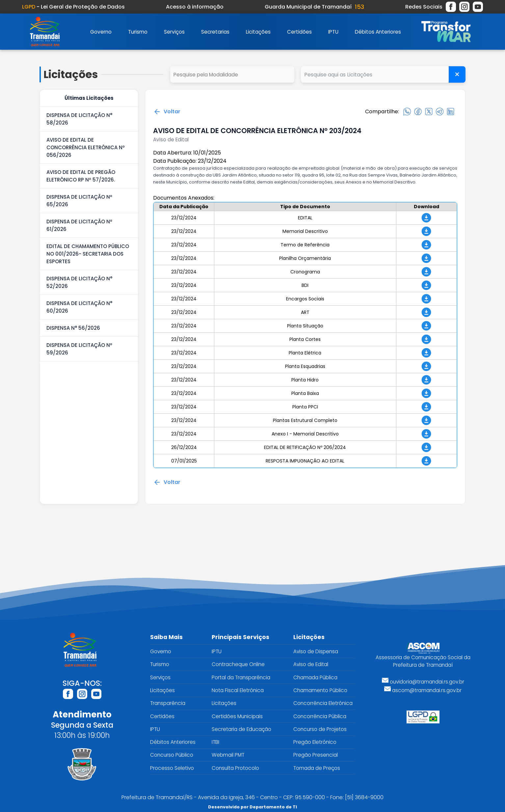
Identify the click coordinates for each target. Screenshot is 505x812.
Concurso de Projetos (320, 729)
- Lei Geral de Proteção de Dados (73, 7)
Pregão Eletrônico (315, 742)
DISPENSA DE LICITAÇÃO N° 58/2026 (79, 119)
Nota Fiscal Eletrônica (238, 690)
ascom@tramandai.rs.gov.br (423, 690)
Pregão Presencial (316, 755)
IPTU (333, 32)
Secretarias (215, 32)
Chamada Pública (315, 677)
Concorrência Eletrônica (323, 703)
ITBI (215, 742)
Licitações (258, 32)
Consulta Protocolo (235, 768)
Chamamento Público (320, 690)
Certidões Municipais (237, 716)
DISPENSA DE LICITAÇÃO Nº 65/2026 (79, 201)
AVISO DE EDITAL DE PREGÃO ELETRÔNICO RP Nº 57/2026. (81, 176)
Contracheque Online (238, 664)
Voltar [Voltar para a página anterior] (167, 112)
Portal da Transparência (241, 677)
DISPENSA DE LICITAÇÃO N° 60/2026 (79, 307)
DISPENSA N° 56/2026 (73, 328)
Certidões (299, 32)
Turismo (138, 32)
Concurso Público (172, 755)
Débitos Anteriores (378, 32)
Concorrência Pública (320, 716)
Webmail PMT (228, 755)
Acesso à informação (195, 7)
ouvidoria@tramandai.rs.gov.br (423, 682)
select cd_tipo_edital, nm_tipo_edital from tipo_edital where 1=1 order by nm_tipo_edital (232, 74)
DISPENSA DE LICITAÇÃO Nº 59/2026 (79, 349)
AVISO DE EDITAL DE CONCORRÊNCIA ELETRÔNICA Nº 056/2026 (86, 147)
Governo (101, 32)
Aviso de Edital (311, 664)
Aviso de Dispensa (316, 651)
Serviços (174, 32)
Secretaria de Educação (241, 729)
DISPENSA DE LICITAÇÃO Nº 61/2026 (79, 225)
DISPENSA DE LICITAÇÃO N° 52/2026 (79, 282)
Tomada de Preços (317, 768)
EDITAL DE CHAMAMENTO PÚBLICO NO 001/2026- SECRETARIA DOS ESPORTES (88, 254)
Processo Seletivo (172, 768)
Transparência (168, 703)
